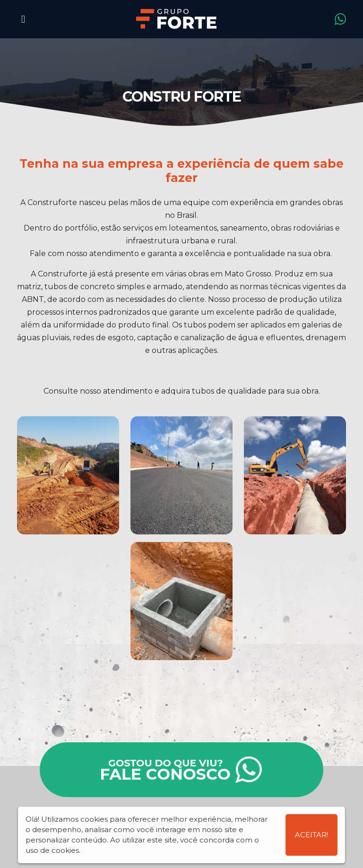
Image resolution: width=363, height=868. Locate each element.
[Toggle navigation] (23, 19)
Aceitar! (311, 835)
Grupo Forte (176, 19)
